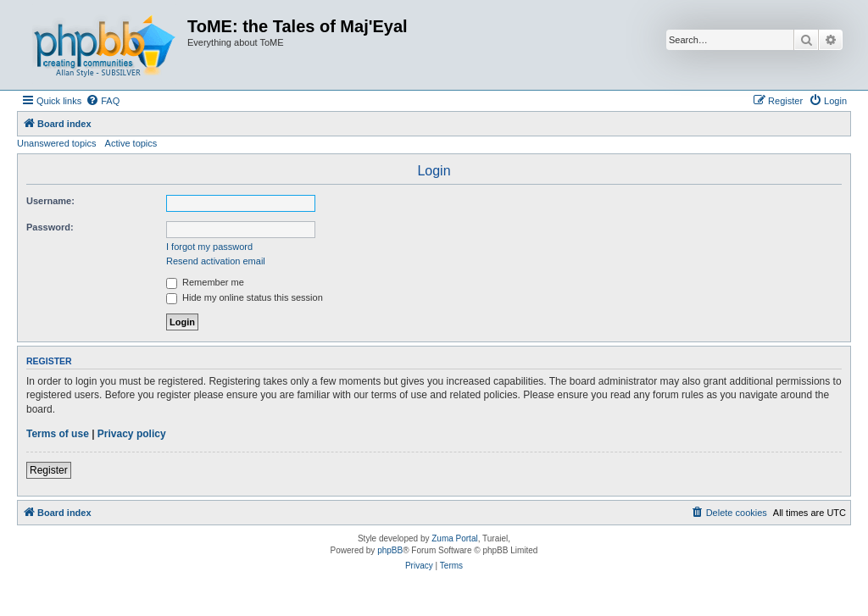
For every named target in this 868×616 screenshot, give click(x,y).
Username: (50, 201)
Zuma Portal (454, 538)
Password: (50, 227)
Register (49, 470)
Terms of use (58, 434)
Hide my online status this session (245, 297)
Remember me (205, 282)
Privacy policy (132, 434)
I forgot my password (209, 247)
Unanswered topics (57, 143)
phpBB (390, 550)
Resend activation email (216, 261)
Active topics (131, 143)
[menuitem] (103, 101)
